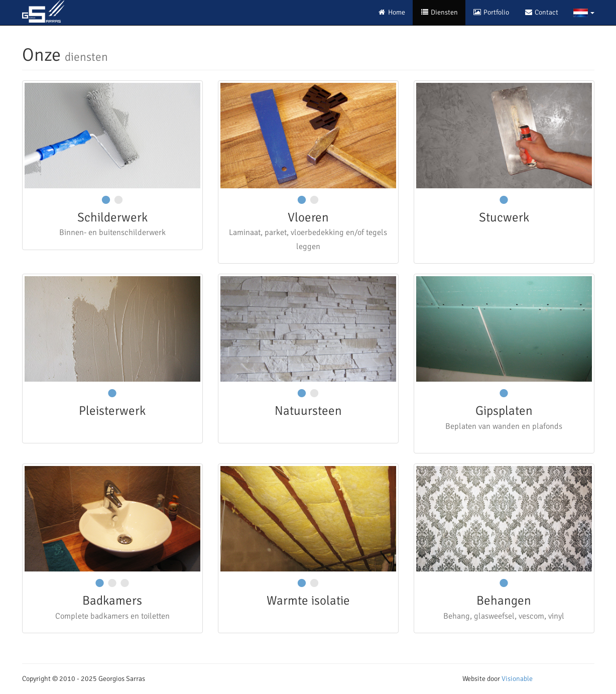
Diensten (439, 12)
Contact (541, 12)
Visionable (517, 679)
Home (391, 12)
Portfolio (491, 12)
